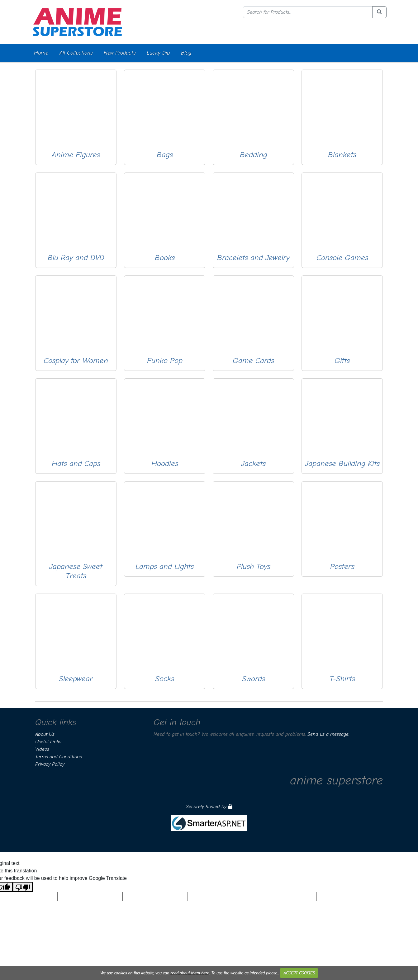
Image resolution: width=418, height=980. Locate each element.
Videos (42, 749)
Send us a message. (328, 734)
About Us (45, 734)
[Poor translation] (23, 887)
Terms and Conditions (59, 757)
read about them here (190, 973)
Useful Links (48, 742)
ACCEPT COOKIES (299, 973)
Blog (186, 53)
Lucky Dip (158, 53)
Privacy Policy (50, 764)
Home (41, 53)
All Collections (76, 53)
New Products (120, 53)
